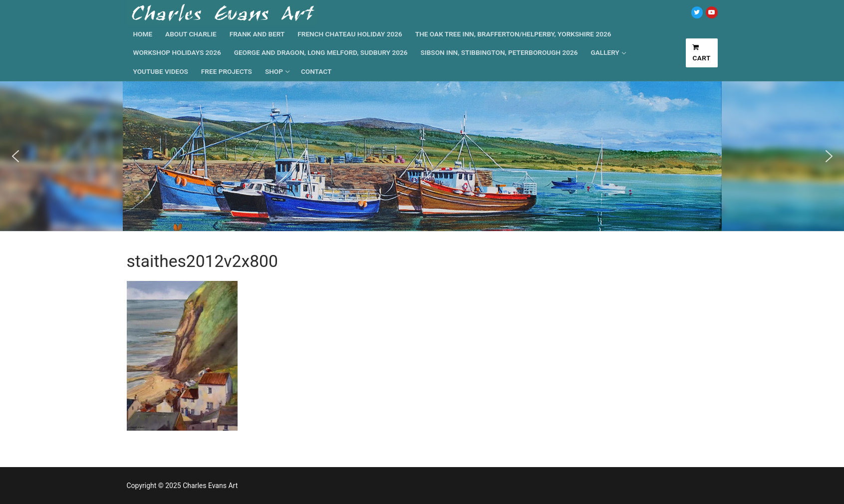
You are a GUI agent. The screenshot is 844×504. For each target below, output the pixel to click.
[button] (15, 156)
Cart (702, 53)
